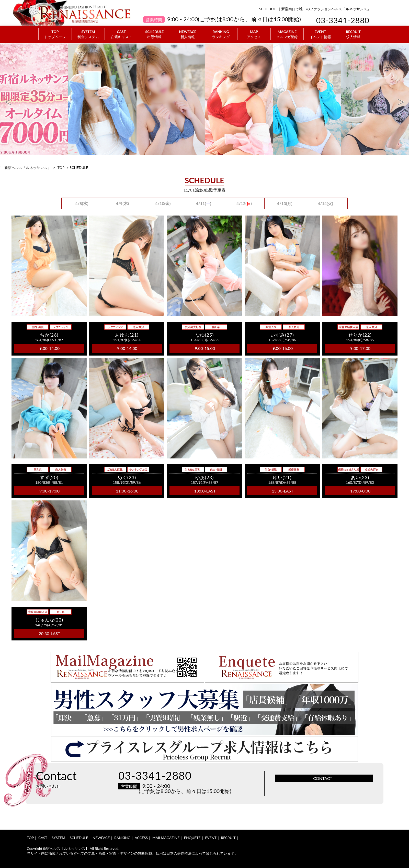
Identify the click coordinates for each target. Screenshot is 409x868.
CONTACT (323, 778)
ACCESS (141, 838)
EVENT (320, 34)
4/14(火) (325, 203)
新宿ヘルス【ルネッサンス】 (66, 848)
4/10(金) (163, 203)
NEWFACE (188, 34)
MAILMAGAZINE (166, 838)
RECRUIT (353, 34)
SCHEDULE (155, 34)
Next (401, 99)
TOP (55, 34)
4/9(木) (122, 203)
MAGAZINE (287, 34)
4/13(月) (285, 203)
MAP (254, 34)
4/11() (203, 203)
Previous (8, 99)
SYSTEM (88, 34)
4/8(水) (82, 203)
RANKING (221, 34)
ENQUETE (192, 838)
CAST (121, 34)
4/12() (244, 203)
